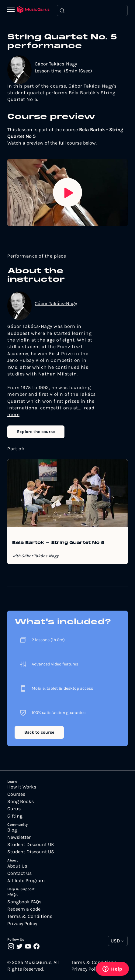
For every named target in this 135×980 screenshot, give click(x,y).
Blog (12, 830)
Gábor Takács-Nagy (56, 64)
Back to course (39, 732)
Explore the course (36, 432)
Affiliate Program (26, 881)
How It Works (22, 787)
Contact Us (19, 873)
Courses (16, 794)
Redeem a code (24, 909)
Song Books (21, 802)
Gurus (14, 809)
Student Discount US (31, 852)
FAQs (12, 895)
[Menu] (12, 10)
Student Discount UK (31, 845)
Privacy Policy (22, 924)
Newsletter (19, 837)
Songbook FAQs (24, 902)
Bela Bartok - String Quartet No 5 (58, 543)
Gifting (15, 816)
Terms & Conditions (30, 916)
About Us (17, 866)
